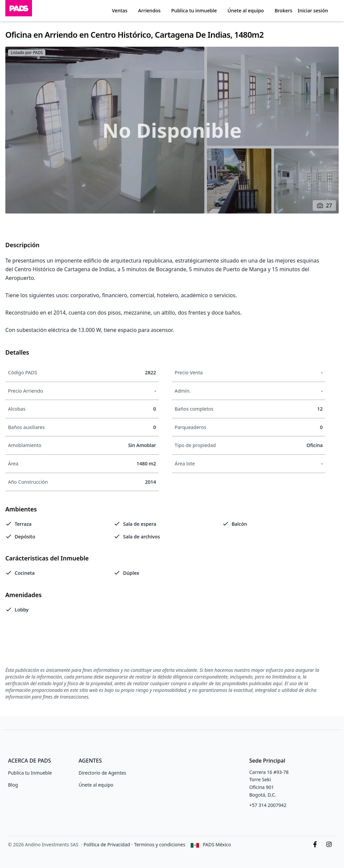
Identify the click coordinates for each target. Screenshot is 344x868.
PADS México (217, 844)
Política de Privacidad (107, 844)
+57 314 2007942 (268, 805)
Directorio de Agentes (102, 773)
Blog (13, 785)
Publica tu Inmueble (30, 773)
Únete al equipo (246, 11)
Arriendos (149, 11)
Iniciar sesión (313, 11)
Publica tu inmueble (194, 11)
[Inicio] (19, 11)
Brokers (283, 11)
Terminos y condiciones (160, 844)
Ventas (120, 11)
